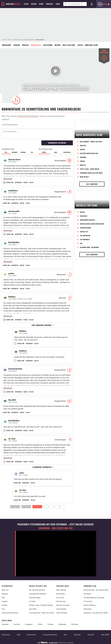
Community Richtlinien (10, 613)
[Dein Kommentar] (37, 134)
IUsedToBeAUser (14, 242)
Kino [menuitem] (58, 4)
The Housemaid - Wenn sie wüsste (42, 613)
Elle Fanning (61, 601)
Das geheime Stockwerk (38, 594)
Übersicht (7, 45)
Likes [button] (56, 152)
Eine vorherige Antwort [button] (43, 325)
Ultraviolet (84, 216)
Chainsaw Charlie (14, 159)
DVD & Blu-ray (69, 45)
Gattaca (82, 212)
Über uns (5, 590)
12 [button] (4, 320)
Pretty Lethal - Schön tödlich (90, 169)
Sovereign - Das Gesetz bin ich (55, 528)
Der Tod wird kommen (37, 590)
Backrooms (88, 609)
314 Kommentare (10, 125)
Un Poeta (32, 601)
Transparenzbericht (50, 635)
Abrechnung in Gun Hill (88, 220)
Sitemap (5, 594)
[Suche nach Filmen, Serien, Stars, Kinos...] (75, 4)
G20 (81, 243)
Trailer (25, 45)
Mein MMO (105, 635)
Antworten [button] (18, 182)
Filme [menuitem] (26, 4)
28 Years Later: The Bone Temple (41, 605)
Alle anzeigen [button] (92, 184)
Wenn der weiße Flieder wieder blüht (92, 224)
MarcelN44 (12, 400)
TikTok (40, 624)
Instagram (29, 624)
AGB (18, 635)
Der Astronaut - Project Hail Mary (91, 142)
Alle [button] (6, 152)
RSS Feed (75, 624)
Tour (3, 609)
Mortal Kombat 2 (90, 605)
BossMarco (23, 351)
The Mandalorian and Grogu (94, 598)
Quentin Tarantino (63, 605)
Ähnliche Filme (91, 45)
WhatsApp (62, 624)
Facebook (5, 624)
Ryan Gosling (61, 590)
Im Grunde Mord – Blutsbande (89, 247)
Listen (80, 45)
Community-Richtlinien (28, 116)
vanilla (21, 473)
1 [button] (15, 343)
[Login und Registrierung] (92, 4)
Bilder (58, 45)
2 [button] (4, 392)
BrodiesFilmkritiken (15, 369)
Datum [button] (44, 152)
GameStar (77, 635)
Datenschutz (31, 635)
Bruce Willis (61, 594)
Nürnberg (87, 594)
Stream (17, 45)
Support (5, 601)
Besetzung (48, 45)
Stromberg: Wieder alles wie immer (91, 173)
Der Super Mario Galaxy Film (89, 153)
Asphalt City (84, 232)
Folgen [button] (26, 182)
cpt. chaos (12, 439)
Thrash (82, 161)
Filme (9, 40)
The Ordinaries (85, 239)
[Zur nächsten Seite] (48, 507)
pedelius (11, 273)
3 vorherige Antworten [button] (43, 467)
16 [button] (4, 182)
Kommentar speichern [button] (57, 143)
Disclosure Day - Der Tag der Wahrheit (96, 590)
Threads (50, 624)
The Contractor (85, 236)
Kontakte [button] (15, 152)
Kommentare (36, 45)
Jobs (65, 635)
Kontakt (4, 605)
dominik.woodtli (14, 211)
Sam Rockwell (61, 609)
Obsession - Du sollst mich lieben (96, 613)
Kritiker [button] (23, 152)
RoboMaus (12, 297)
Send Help (83, 146)
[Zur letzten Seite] (60, 507)
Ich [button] (32, 152)
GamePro (91, 635)
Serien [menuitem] (34, 4)
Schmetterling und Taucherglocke (23, 40)
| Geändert (20, 299)
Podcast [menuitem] (50, 4)
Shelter (82, 149)
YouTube (17, 624)
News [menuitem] (41, 4)
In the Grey (88, 601)
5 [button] (4, 234)
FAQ (3, 598)
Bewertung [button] (67, 152)
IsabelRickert (13, 191)
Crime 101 (83, 165)
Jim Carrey (60, 598)
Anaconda (83, 157)
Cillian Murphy (62, 613)
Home (4, 40)
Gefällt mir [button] (10, 182)
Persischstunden (85, 228)
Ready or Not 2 (85, 177)
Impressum (6, 635)
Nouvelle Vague (35, 598)
